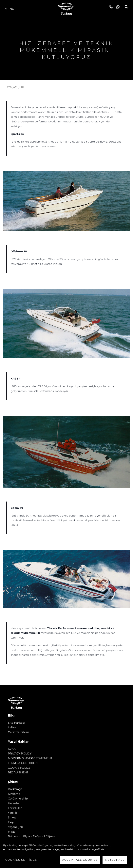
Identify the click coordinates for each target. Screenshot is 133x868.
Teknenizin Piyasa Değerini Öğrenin (33, 836)
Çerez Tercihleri (19, 732)
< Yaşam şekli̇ (16, 87)
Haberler (14, 803)
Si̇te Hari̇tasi (16, 723)
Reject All (115, 860)
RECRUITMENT (18, 772)
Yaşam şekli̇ (16, 827)
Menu (9, 9)
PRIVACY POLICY (20, 753)
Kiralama (14, 794)
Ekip (11, 822)
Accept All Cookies (80, 860)
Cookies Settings (21, 860)
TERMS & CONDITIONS (24, 763)
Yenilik (12, 813)
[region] (66, 854)
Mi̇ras (12, 832)
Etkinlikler (15, 808)
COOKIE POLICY (19, 768)
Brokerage (15, 789)
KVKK (12, 749)
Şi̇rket (12, 817)
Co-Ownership (18, 798)
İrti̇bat (12, 727)
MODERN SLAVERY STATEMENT (30, 758)
